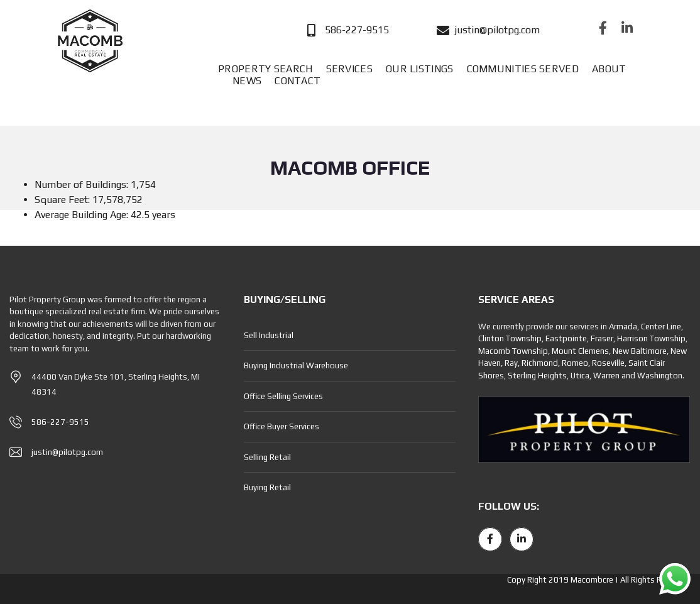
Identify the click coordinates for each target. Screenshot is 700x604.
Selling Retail (267, 457)
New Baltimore (640, 351)
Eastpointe (566, 338)
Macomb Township (513, 351)
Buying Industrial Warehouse (296, 365)
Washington (660, 376)
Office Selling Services (283, 396)
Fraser (602, 338)
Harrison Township (651, 338)
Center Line (661, 327)
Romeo (575, 363)
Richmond (540, 363)
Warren (606, 376)
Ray (511, 363)
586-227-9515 (60, 422)
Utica (580, 376)
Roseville (608, 363)
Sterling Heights (537, 376)
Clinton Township (510, 338)
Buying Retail (267, 487)
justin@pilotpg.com (67, 452)
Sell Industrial (269, 335)
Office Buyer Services (282, 426)
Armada (623, 327)
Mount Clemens (580, 351)
